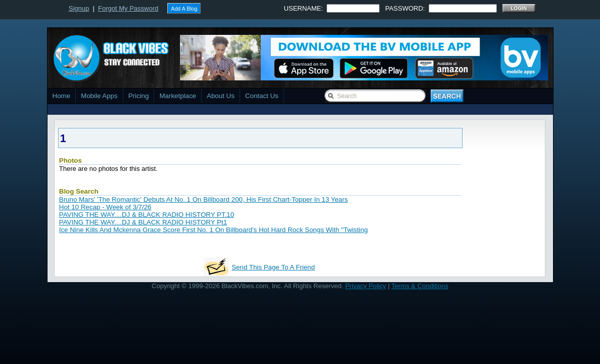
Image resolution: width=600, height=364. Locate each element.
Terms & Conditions (420, 286)
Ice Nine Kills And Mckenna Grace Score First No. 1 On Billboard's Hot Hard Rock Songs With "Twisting (214, 230)
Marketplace (178, 96)
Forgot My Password (128, 8)
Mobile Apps (99, 96)
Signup (79, 8)
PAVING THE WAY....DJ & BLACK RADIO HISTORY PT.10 (147, 215)
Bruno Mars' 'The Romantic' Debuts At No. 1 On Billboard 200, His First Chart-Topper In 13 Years (203, 199)
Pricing (139, 96)
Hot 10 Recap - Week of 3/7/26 (105, 207)
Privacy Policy (366, 286)
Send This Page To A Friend (273, 267)
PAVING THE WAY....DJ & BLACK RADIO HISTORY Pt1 (143, 222)
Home (62, 96)
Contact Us (262, 96)
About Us (221, 96)
